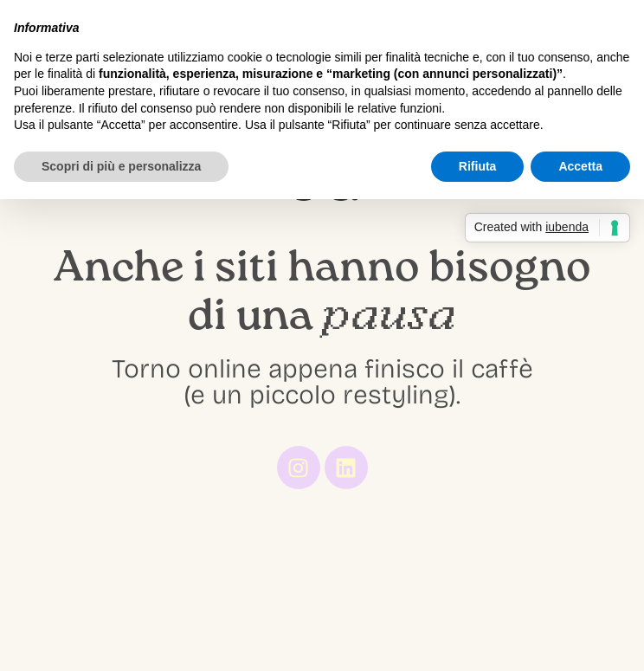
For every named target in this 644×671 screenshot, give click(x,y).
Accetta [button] (580, 166)
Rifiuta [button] (478, 166)
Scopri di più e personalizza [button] (121, 166)
